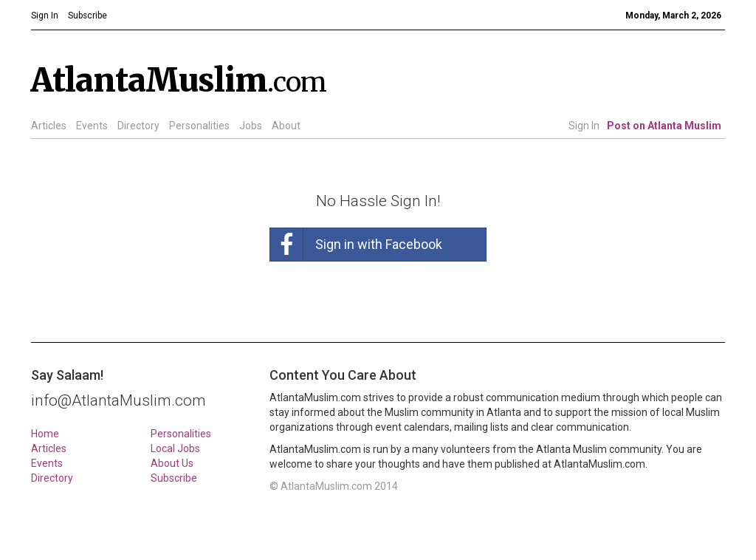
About (286, 126)
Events (92, 126)
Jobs (251, 126)
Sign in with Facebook (356, 245)
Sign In (584, 126)
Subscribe (174, 478)
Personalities (199, 126)
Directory (138, 126)
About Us (172, 463)
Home (45, 434)
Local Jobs (175, 448)
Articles (49, 126)
